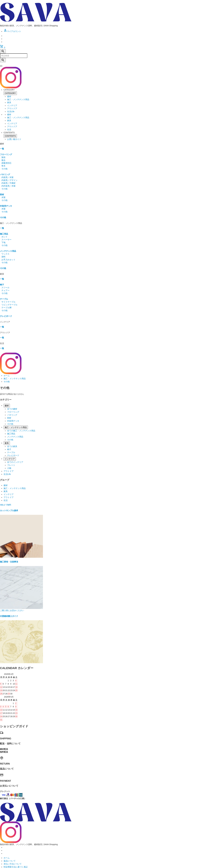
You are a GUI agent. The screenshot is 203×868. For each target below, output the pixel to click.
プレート (11, 465)
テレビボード (6, 316)
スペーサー (6, 240)
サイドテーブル (8, 302)
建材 (9, 96)
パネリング (5, 174)
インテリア (12, 105)
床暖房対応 (6, 163)
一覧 (2, 149)
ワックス (5, 254)
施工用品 (4, 234)
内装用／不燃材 (8, 183)
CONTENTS (10, 136)
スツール (5, 288)
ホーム (7, 376)
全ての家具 (12, 446)
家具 (9, 102)
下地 (3, 242)
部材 (2, 194)
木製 (3, 197)
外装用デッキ (6, 206)
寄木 (3, 166)
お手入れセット (8, 260)
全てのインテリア (15, 462)
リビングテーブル (9, 305)
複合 (3, 160)
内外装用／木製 (8, 186)
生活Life (11, 111)
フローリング (6, 154)
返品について (10, 861)
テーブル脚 (6, 308)
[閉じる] (1, 66)
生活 (9, 130)
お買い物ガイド (14, 139)
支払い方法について (13, 864)
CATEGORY (10, 93)
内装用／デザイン (9, 180)
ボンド (4, 237)
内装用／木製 (7, 177)
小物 (9, 468)
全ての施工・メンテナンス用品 (21, 431)
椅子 (2, 285)
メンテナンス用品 (8, 251)
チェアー (5, 290)
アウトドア (12, 108)
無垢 (3, 157)
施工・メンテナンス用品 (18, 99)
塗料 (3, 257)
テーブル (4, 299)
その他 (4, 169)
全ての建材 (12, 409)
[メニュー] (1, 66)
